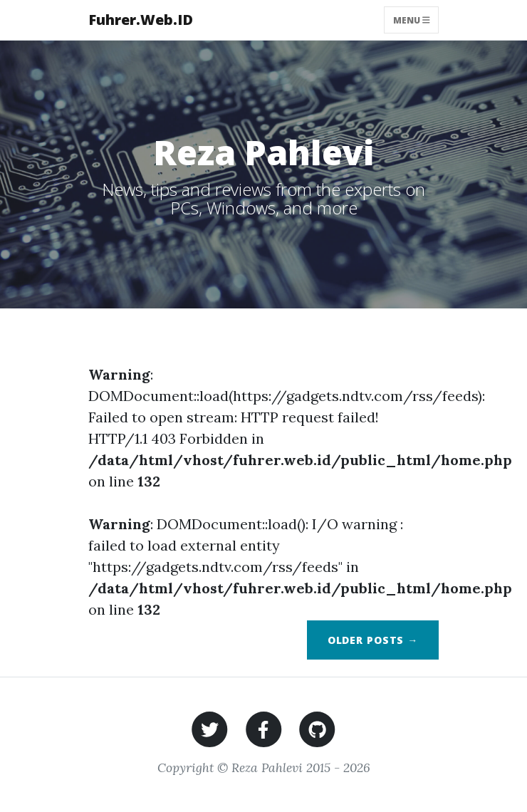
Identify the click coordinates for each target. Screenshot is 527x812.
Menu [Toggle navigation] (412, 20)
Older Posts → (373, 640)
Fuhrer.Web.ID (141, 20)
